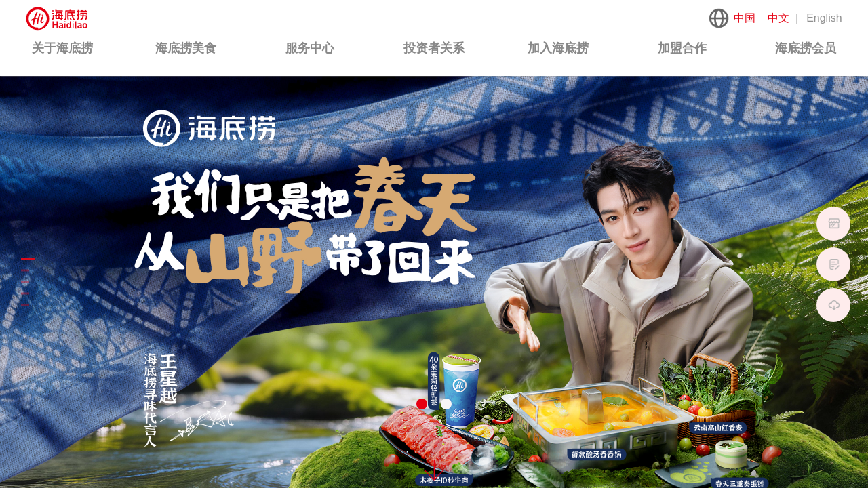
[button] (422, 404)
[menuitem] (62, 49)
